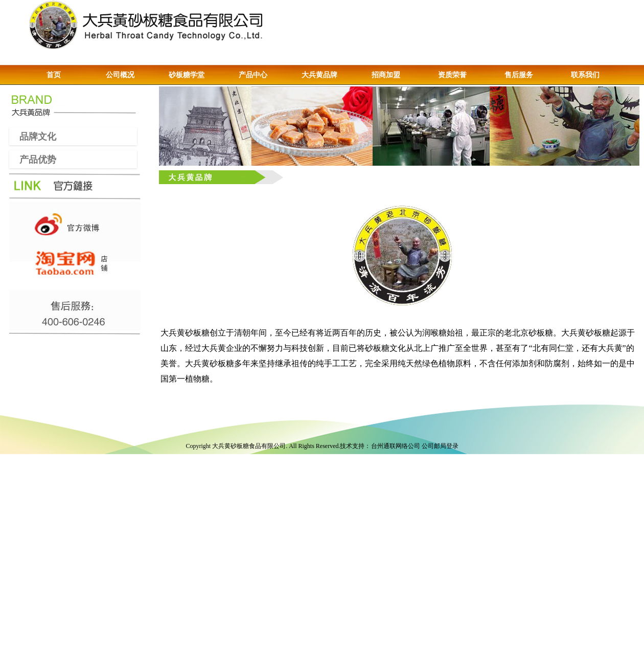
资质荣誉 (452, 75)
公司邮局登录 (440, 446)
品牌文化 (33, 136)
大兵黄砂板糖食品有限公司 (249, 446)
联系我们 (585, 75)
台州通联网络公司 (396, 446)
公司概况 (120, 75)
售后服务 (519, 75)
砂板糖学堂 (187, 75)
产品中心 (253, 75)
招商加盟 (386, 75)
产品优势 (33, 159)
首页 (54, 75)
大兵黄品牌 (319, 75)
